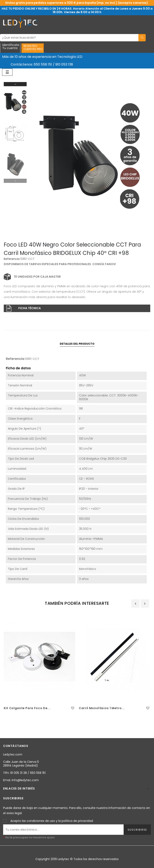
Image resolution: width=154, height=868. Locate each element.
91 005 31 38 (19, 773)
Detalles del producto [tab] (77, 344)
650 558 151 (43, 64)
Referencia (12, 259)
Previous (15, 181)
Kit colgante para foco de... (27, 708)
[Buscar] (69, 38)
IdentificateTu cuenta (11, 47)
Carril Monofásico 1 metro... (102, 708)
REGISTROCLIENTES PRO (33, 47)
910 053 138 (64, 64)
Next (15, 84)
